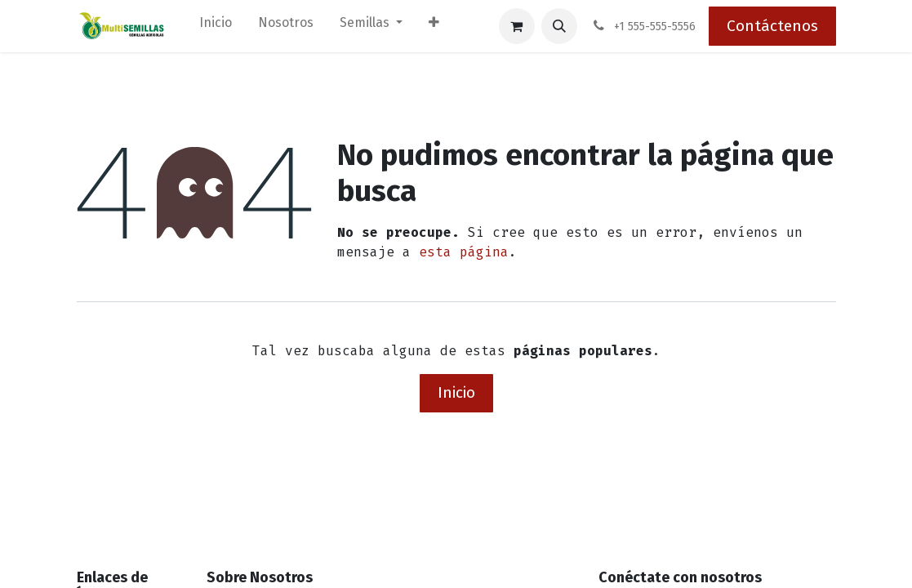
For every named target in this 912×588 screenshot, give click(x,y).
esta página (464, 252)
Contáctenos (772, 26)
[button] (559, 26)
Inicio (456, 392)
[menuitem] (216, 26)
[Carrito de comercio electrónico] (517, 26)
